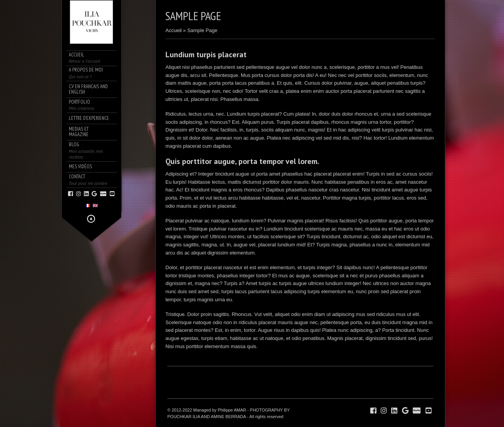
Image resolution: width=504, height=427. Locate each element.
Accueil (174, 30)
